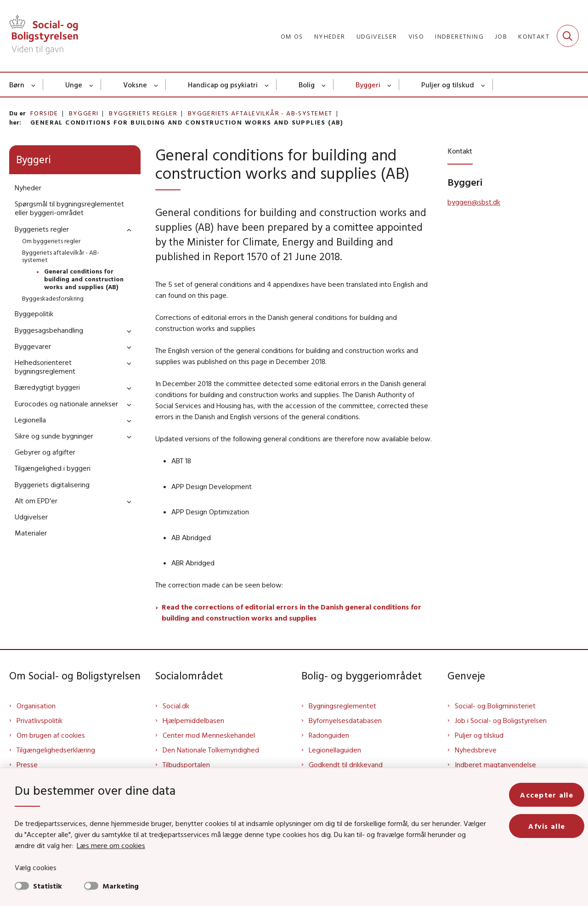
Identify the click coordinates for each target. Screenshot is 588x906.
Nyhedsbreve (476, 750)
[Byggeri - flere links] (390, 85)
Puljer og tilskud (448, 85)
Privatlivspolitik (40, 720)
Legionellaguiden (335, 750)
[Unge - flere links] (92, 85)
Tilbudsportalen (186, 764)
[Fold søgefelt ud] (568, 36)
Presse (27, 764)
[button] (127, 230)
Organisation (36, 706)
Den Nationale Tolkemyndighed (211, 750)
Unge (74, 85)
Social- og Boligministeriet (495, 706)
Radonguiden (329, 735)
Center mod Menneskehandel (209, 735)
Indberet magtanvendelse (495, 764)
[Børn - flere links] (34, 85)
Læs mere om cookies (111, 845)
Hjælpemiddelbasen (193, 720)
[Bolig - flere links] (324, 85)
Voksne (135, 85)
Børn (17, 85)
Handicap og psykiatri (223, 85)
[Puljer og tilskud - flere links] (483, 85)
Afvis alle (547, 826)
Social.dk (176, 706)
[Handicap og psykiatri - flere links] (267, 85)
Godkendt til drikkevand (346, 764)
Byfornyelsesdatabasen (345, 720)
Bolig (307, 85)
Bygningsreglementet (342, 706)
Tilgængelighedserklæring (56, 750)
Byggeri (368, 85)
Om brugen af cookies (51, 735)
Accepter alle (547, 795)
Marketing (121, 886)
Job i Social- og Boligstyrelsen (501, 720)
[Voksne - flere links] (156, 85)
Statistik (48, 886)
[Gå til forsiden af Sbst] (44, 36)
